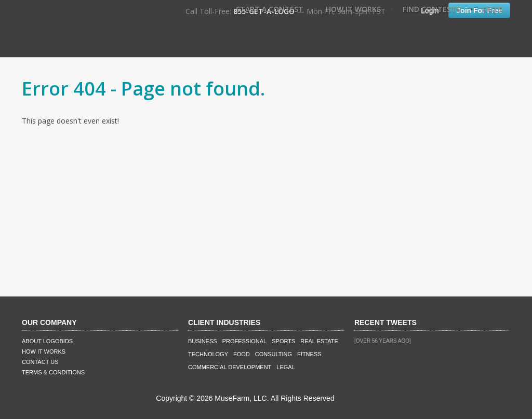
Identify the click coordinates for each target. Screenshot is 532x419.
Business (203, 341)
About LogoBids (47, 341)
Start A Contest (270, 9)
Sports (283, 341)
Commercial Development (230, 367)
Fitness (309, 354)
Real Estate (319, 341)
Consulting (274, 354)
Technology (208, 354)
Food (242, 354)
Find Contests (431, 9)
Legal (285, 367)
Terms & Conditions (53, 372)
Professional (245, 341)
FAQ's (493, 9)
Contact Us (40, 362)
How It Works (353, 9)
